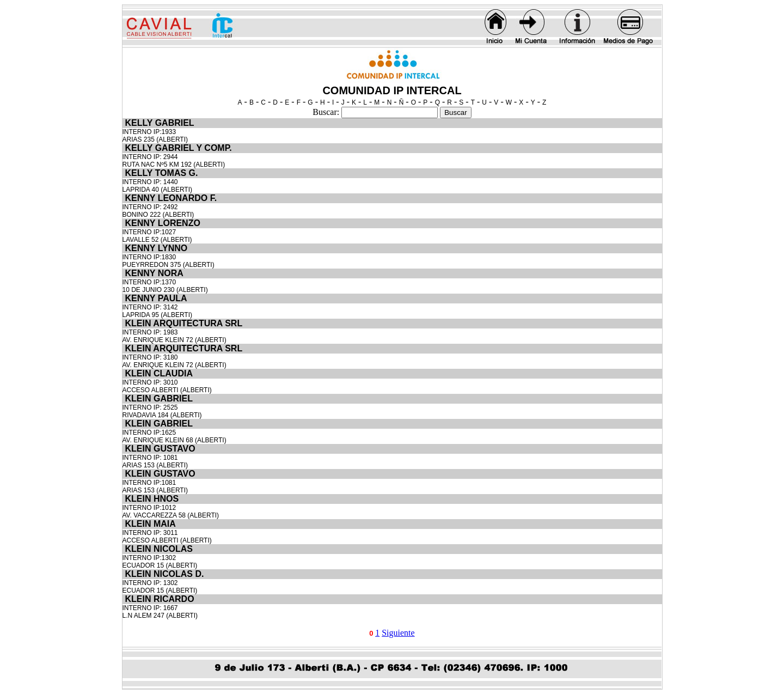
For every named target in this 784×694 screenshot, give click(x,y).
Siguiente (398, 633)
